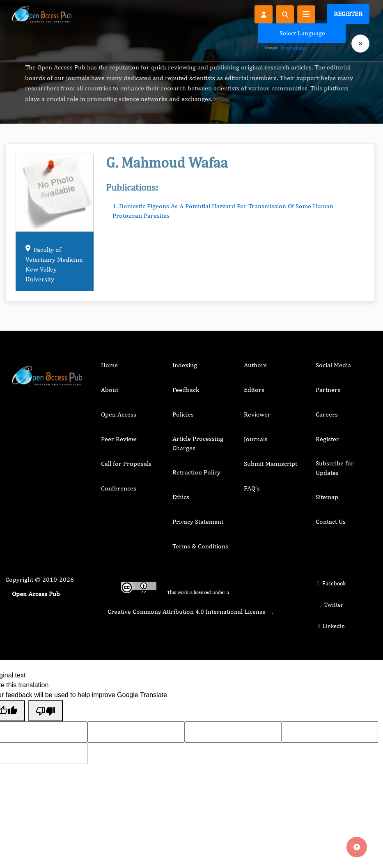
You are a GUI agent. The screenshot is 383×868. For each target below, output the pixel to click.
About (110, 390)
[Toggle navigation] (306, 14)
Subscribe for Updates (335, 468)
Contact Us (331, 521)
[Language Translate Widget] (302, 33)
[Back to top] (357, 847)
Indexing (185, 365)
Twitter (330, 605)
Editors (254, 390)
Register (348, 14)
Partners (328, 390)
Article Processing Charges (198, 443)
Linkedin (330, 626)
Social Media (333, 365)
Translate (285, 48)
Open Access (119, 414)
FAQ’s (252, 488)
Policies (183, 414)
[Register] (264, 14)
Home (109, 365)
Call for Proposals (126, 464)
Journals (256, 439)
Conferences (119, 488)
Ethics (181, 497)
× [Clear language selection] (360, 43)
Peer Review (119, 439)
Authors (255, 365)
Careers (327, 414)
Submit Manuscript (271, 464)
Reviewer (257, 414)
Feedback (186, 390)
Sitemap (327, 497)
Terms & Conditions (200, 546)
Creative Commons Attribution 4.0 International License (187, 611)
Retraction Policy (196, 472)
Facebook (330, 583)
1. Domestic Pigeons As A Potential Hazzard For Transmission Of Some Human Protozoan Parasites (223, 211)
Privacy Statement (198, 521)
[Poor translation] (46, 711)
